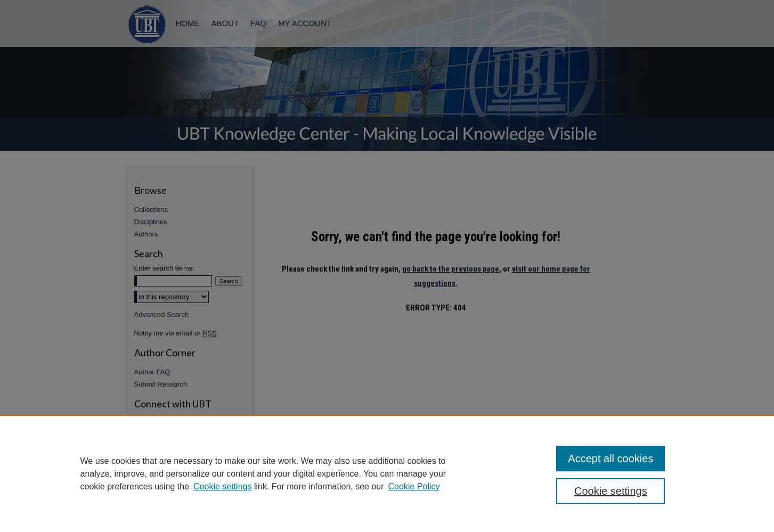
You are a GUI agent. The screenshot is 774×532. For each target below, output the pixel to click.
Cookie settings (222, 486)
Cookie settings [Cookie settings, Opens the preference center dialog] (611, 491)
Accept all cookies (610, 459)
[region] (387, 473)
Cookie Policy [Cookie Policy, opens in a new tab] (414, 486)
